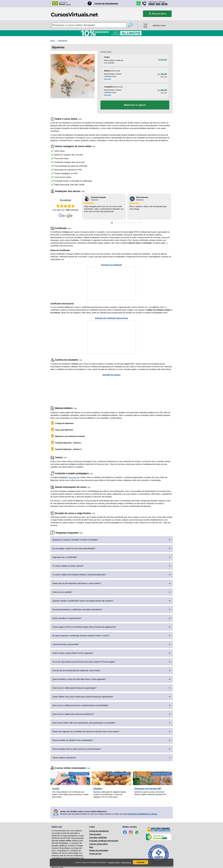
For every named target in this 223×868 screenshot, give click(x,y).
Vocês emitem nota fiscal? (64, 758)
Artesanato (63, 41)
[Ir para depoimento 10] (141, 223)
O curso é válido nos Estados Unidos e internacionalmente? (79, 575)
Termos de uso (95, 854)
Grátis (107, 57)
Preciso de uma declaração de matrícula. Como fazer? (77, 670)
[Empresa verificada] (159, 840)
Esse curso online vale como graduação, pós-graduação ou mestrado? (84, 723)
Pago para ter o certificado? (65, 557)
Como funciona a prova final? (66, 644)
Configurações (126, 862)
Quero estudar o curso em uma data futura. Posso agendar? (79, 679)
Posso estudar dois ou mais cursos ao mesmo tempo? (77, 749)
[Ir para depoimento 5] (125, 223)
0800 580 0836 (158, 4)
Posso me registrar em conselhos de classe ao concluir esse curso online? (86, 731)
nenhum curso (159, 25)
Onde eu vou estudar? (62, 592)
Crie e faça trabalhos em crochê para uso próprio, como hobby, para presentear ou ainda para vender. (70, 794)
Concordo (140, 862)
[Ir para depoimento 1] (112, 223)
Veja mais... (108, 79)
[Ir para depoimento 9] (138, 223)
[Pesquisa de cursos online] (89, 25)
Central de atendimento (99, 831)
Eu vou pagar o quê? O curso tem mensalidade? (74, 548)
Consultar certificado (98, 837)
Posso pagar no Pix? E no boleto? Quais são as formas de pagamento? (84, 627)
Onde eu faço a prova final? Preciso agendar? (73, 653)
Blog (91, 847)
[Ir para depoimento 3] (118, 223)
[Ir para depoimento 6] (128, 223)
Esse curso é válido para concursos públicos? (73, 714)
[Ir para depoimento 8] (135, 223)
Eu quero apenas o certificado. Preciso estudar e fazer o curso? (81, 636)
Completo (109, 87)
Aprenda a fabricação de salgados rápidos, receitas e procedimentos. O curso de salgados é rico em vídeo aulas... (110, 794)
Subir (80, 119)
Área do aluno (95, 834)
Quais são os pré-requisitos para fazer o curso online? (77, 583)
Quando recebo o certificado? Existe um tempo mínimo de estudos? (83, 601)
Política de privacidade (99, 850)
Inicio (53, 41)
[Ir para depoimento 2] (115, 223)
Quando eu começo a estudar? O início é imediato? (75, 540)
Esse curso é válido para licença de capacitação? (75, 688)
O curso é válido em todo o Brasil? (68, 566)
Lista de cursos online (98, 844)
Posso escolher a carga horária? (67, 618)
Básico (107, 71)
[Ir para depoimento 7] (131, 223)
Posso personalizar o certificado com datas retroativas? (77, 609)
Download (73, 477)
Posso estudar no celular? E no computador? (73, 740)
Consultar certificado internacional (104, 841)
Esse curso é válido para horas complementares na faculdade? (81, 705)
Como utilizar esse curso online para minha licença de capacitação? (83, 697)
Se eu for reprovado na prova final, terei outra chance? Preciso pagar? (84, 662)
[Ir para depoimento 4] (122, 223)
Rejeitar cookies (114, 862)
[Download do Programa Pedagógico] (78, 477)
